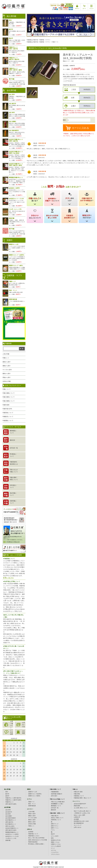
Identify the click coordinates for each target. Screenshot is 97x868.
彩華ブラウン (55, 826)
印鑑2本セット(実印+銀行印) (13, 798)
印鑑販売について (8, 417)
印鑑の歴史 (77, 794)
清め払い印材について (57, 818)
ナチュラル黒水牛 (56, 846)
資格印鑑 (8, 840)
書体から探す (7, 374)
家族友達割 (77, 806)
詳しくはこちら (9, 578)
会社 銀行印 (9, 812)
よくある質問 (12, 732)
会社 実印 (8, 810)
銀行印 (7, 794)
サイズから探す (7, 370)
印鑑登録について (8, 413)
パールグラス (55, 852)
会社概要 (24, 732)
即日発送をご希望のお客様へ (36, 844)
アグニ (53, 830)
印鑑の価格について (9, 393)
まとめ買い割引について (81, 808)
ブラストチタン (55, 854)
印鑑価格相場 (55, 792)
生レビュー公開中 (14, 316)
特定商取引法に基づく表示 (81, 821)
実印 (7, 792)
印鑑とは (75, 789)
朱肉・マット (32, 804)
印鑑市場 (50, 867)
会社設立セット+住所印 (12, 834)
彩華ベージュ (55, 828)
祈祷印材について (56, 820)
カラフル (54, 850)
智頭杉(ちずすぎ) (56, 840)
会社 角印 (8, 814)
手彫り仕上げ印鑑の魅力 (58, 802)
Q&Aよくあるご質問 (79, 815)
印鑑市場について (33, 834)
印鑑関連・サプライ (45, 40)
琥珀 (52, 838)
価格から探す (7, 366)
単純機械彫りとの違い (57, 804)
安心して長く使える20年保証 (36, 838)
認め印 (7, 796)
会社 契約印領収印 (11, 818)
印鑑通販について (8, 421)
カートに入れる (80, 128)
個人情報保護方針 (79, 823)
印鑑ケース (55, 42)
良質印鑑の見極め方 (57, 794)
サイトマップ (78, 825)
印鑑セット (6, 358)
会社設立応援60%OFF (80, 804)
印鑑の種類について (9, 401)
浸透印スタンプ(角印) (34, 796)
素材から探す (7, 362)
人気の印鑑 (6, 354)
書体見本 (54, 810)
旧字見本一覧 (55, 808)
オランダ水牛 (55, 836)
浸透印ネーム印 (33, 792)
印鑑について (7, 389)
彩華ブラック (55, 824)
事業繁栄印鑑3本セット (12, 832)
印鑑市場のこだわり (34, 836)
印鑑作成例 (6, 405)
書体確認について (56, 806)
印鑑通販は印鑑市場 (32, 40)
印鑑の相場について (55, 789)
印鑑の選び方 (55, 816)
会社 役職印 (9, 816)
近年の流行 (54, 796)
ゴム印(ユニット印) (11, 838)
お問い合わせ (78, 827)
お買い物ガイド (12, 725)
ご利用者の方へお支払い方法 (82, 813)
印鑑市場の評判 (7, 409)
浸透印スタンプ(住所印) (35, 794)
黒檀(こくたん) (55, 842)
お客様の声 (77, 817)
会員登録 (31, 832)
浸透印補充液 (32, 806)
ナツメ (53, 848)
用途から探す (7, 377)
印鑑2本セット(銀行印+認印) (13, 800)
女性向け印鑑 (7, 381)
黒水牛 (53, 834)
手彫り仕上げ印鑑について (57, 799)
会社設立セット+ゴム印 (12, 836)
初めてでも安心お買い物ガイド (83, 811)
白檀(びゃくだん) (56, 844)
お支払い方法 (24, 725)
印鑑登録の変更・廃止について (83, 798)
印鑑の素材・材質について (57, 813)
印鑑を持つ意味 (78, 792)
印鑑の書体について (9, 397)
